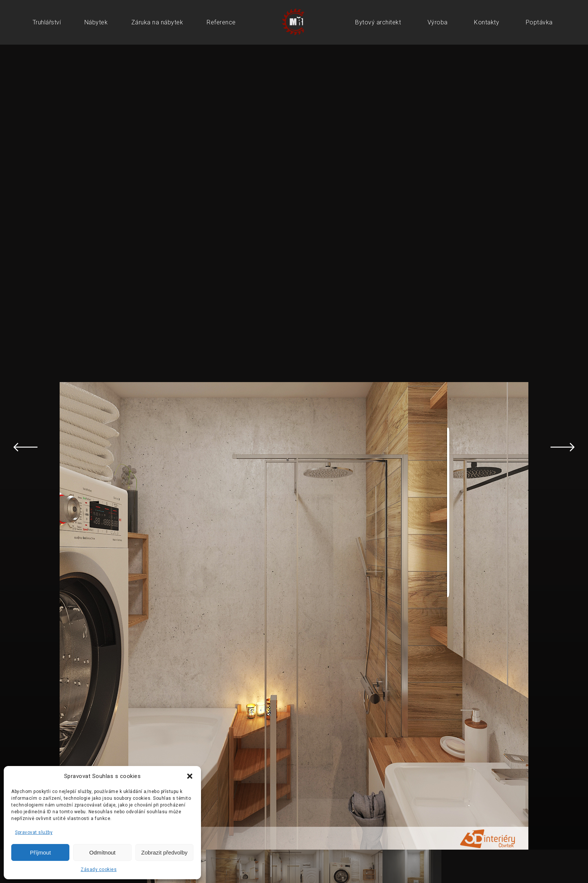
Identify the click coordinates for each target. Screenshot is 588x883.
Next (562, 447)
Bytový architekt (378, 22)
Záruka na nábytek (157, 22)
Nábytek (96, 22)
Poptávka (539, 22)
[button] (190, 776)
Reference (221, 22)
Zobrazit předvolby (164, 852)
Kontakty (487, 22)
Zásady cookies (99, 870)
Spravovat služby (34, 832)
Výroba (438, 22)
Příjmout (40, 852)
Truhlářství (47, 22)
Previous (25, 447)
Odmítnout (102, 852)
